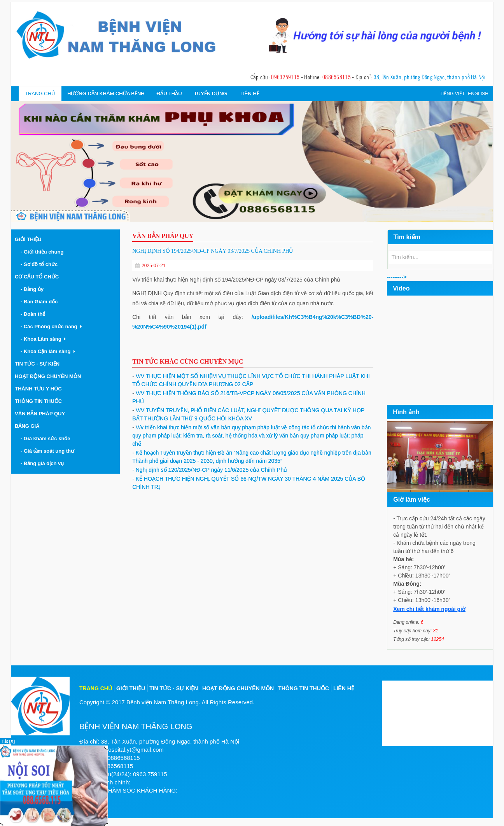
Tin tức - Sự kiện (37, 364)
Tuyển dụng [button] (211, 94)
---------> (397, 277)
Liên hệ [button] (250, 94)
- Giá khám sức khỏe (47, 438)
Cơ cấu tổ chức (37, 277)
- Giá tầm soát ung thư (49, 451)
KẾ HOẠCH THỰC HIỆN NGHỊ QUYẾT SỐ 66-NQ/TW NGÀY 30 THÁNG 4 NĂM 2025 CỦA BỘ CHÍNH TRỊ (249, 483)
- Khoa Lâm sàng (43, 339)
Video (401, 288)
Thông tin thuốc (38, 401)
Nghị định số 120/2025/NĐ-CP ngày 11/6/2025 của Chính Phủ (210, 470)
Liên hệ (344, 688)
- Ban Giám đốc (41, 302)
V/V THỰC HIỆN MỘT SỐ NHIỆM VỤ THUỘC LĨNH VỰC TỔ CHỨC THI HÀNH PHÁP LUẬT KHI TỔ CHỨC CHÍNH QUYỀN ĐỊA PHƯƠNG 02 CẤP (251, 380)
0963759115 (285, 77)
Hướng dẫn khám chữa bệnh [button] (106, 94)
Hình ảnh (406, 412)
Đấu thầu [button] (169, 94)
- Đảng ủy (33, 289)
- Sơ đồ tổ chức (40, 264)
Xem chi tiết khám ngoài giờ (429, 609)
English (478, 94)
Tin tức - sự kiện (174, 688)
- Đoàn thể (34, 314)
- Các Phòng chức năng (51, 326)
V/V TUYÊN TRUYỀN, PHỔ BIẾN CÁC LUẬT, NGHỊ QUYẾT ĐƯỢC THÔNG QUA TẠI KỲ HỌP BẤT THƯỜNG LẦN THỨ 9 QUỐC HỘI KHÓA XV (248, 414)
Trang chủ (40, 94)
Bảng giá (27, 426)
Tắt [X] (8, 741)
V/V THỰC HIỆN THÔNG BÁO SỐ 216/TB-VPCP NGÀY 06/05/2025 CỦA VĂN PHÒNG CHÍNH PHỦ (249, 397)
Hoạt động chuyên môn (48, 376)
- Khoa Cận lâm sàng (48, 351)
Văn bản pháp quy (40, 414)
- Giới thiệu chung (44, 252)
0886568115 (337, 77)
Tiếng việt (452, 94)
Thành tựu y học (38, 389)
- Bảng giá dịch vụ (44, 463)
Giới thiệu (28, 239)
